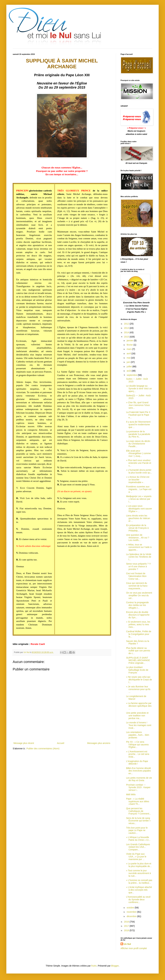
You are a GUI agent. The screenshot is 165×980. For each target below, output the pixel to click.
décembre (132, 916)
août (129, 371)
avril (129, 353)
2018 (127, 930)
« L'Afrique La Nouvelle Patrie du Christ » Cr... (138, 839)
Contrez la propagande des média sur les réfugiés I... (137, 605)
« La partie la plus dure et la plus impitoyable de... (139, 865)
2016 (127, 922)
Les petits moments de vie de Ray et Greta (139, 779)
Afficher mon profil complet (134, 948)
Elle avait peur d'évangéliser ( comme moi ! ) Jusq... (138, 453)
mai (129, 358)
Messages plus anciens (99, 743)
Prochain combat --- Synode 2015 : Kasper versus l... (138, 787)
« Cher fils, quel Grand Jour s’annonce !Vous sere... (138, 405)
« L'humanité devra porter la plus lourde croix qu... (139, 471)
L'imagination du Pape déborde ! (137, 763)
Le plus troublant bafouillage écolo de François (137, 670)
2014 (127, 332)
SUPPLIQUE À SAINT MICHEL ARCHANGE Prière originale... (138, 660)
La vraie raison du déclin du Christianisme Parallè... (138, 444)
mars (129, 349)
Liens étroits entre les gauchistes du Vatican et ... (138, 518)
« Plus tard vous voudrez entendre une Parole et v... (139, 463)
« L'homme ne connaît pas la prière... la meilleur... (139, 882)
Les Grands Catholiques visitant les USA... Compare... (138, 847)
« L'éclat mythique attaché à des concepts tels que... (139, 890)
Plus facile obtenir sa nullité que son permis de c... (138, 651)
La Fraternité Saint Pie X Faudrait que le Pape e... (138, 415)
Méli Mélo (131, 794)
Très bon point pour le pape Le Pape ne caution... (137, 830)
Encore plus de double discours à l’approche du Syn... (138, 615)
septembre (132, 375)
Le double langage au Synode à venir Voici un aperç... (139, 389)
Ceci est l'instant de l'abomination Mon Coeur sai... (136, 576)
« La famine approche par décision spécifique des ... (139, 706)
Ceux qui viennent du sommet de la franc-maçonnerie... (137, 586)
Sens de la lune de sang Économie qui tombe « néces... (138, 821)
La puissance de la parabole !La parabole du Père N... (138, 434)
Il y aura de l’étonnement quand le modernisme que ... (138, 424)
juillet (129, 366)
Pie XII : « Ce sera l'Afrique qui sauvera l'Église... (137, 745)
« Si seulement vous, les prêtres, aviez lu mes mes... (138, 624)
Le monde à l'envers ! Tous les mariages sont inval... (139, 725)
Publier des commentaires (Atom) (43, 749)
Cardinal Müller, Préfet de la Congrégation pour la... (139, 634)
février (130, 345)
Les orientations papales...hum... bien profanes (138, 735)
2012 (127, 324)
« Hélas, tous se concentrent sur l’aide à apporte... (139, 547)
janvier (130, 341)
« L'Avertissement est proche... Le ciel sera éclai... (138, 754)
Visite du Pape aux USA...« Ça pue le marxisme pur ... (136, 857)
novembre (132, 912)
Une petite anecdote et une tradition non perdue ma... (137, 716)
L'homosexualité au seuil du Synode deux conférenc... (138, 900)
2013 (127, 328)
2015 (127, 337)
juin (129, 362)
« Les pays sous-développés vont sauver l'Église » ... (139, 509)
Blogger (115, 966)
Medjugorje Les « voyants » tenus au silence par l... (139, 499)
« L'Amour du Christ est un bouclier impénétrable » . (138, 480)
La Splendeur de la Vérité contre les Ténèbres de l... (139, 557)
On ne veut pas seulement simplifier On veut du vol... (139, 595)
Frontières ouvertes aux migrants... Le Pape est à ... (139, 489)
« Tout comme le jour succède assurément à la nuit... (139, 873)
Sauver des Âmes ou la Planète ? (138, 642)
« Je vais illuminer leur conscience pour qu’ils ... (138, 689)
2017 (127, 926)
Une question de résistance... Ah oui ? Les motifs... (138, 538)
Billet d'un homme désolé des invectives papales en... (139, 771)
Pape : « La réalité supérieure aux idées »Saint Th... (138, 801)
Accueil (61, 743)
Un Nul (127, 944)
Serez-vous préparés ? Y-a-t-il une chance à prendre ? (139, 566)
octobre (131, 908)
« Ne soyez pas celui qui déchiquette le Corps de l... (139, 680)
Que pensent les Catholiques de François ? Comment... (139, 811)
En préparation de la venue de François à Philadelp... (137, 528)
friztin (94, 966)
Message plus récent (24, 743)
